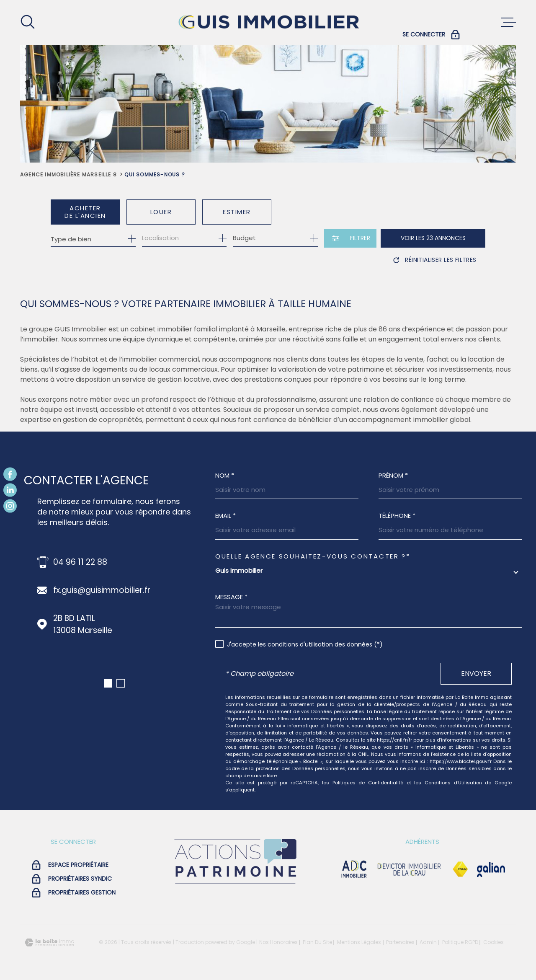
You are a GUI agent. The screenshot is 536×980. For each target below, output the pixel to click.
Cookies (493, 942)
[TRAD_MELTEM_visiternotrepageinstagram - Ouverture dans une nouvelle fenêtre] (10, 506)
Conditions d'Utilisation (453, 783)
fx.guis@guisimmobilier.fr (102, 590)
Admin (428, 942)
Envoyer (476, 673)
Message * (231, 597)
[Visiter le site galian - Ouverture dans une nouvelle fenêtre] (491, 869)
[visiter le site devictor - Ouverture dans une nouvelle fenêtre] (409, 869)
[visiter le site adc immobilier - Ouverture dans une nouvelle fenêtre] (354, 869)
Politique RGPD (460, 942)
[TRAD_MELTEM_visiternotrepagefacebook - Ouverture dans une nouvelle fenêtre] (10, 474)
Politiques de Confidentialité (368, 783)
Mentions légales (359, 942)
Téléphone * (397, 516)
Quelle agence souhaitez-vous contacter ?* (313, 556)
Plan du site (317, 942)
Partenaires (400, 942)
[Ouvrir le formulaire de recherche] (350, 238)
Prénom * (393, 475)
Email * (225, 516)
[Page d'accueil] (268, 22)
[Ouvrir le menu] (508, 22)
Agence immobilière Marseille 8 (68, 175)
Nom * (225, 475)
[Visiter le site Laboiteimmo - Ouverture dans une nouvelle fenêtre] (49, 943)
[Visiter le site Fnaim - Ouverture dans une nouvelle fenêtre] (460, 869)
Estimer (237, 212)
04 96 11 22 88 (80, 562)
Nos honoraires (278, 942)
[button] (108, 683)
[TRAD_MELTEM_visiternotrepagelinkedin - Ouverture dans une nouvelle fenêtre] (10, 490)
